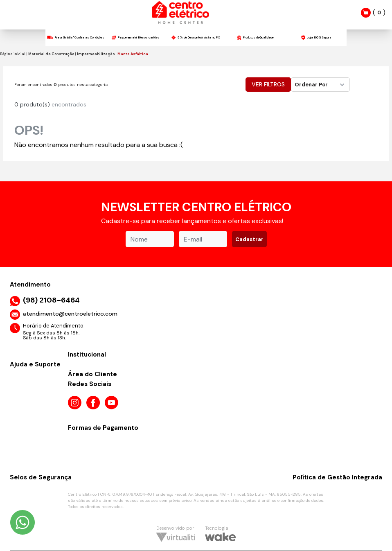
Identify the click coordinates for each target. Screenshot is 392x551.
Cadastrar (249, 239)
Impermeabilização (96, 54)
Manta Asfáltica (133, 54)
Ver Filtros (268, 84)
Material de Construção (51, 54)
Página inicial (13, 54)
